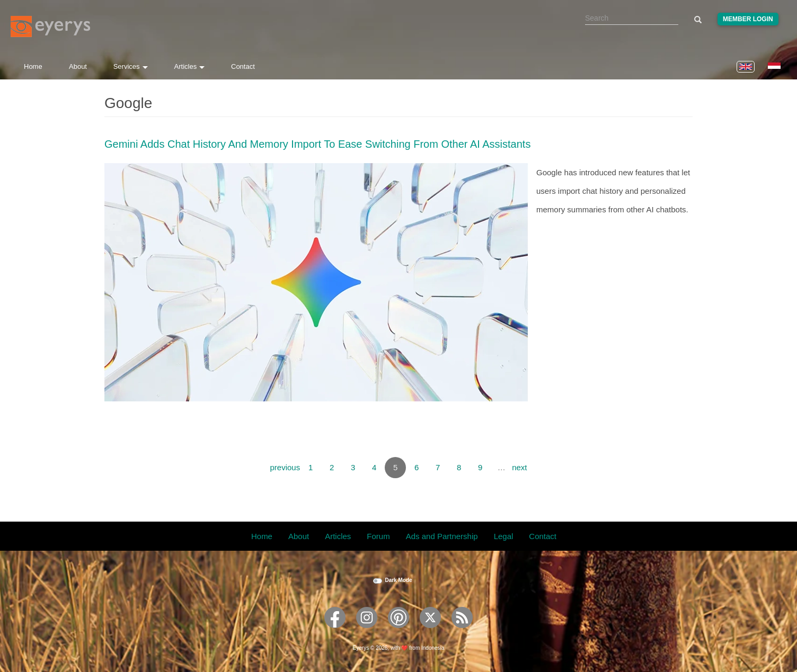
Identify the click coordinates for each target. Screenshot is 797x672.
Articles (190, 66)
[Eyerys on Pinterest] (398, 631)
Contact (243, 66)
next (519, 467)
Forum (378, 536)
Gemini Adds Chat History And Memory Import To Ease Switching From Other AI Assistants (317, 144)
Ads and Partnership (442, 536)
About (78, 66)
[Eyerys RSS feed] (462, 631)
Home (33, 66)
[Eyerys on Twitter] (430, 631)
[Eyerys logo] (50, 26)
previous (285, 467)
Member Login (748, 19)
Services (131, 66)
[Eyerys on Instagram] (367, 631)
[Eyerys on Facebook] (335, 631)
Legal (504, 536)
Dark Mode (398, 580)
